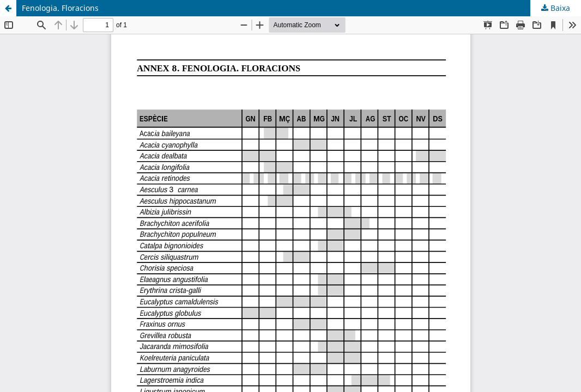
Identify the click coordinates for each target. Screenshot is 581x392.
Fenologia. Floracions (60, 8)
